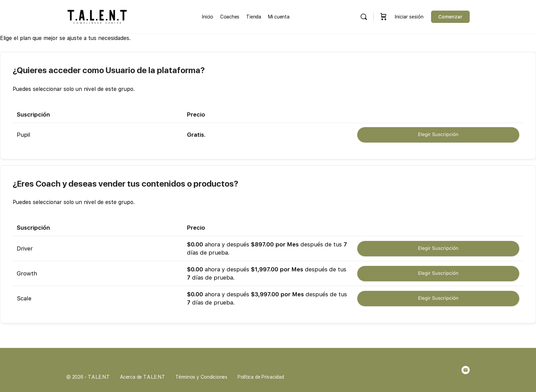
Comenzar (450, 17)
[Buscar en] (364, 17)
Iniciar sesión (409, 17)
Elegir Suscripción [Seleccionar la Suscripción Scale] (438, 298)
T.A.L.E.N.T (77, 363)
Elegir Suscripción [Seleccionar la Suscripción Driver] (438, 248)
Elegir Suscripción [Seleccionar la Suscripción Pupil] (438, 135)
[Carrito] (384, 17)
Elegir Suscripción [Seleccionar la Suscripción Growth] (438, 273)
